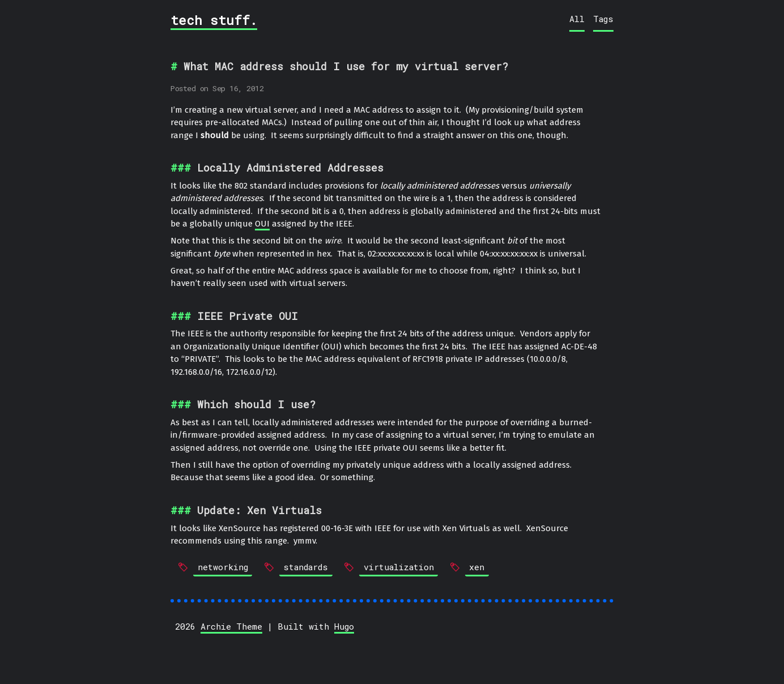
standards (306, 567)
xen (477, 567)
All (577, 19)
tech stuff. (214, 20)
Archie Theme (231, 626)
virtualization (399, 567)
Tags (603, 19)
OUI (262, 224)
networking (223, 567)
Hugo (344, 626)
